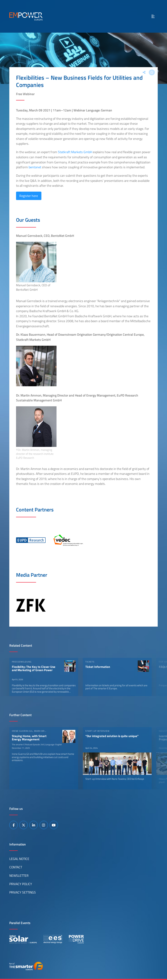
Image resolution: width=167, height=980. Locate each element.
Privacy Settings (23, 892)
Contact (16, 867)
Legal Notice (19, 859)
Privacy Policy (21, 884)
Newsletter (19, 876)
